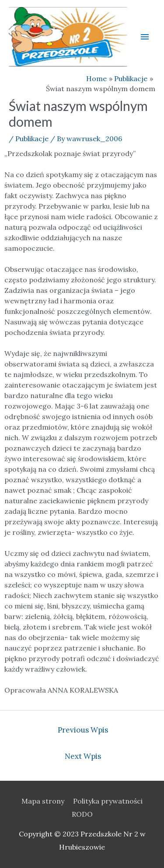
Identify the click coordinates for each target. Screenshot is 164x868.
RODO (82, 814)
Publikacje (32, 139)
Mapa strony (43, 801)
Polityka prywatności (108, 801)
